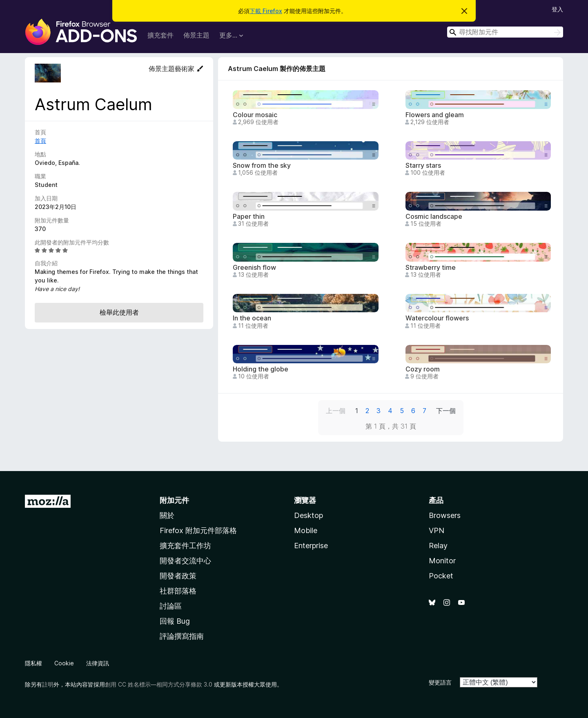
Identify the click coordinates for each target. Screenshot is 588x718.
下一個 (446, 411)
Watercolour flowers (437, 318)
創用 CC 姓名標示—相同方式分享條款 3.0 (159, 684)
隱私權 (33, 663)
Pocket (441, 576)
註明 (48, 684)
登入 (557, 9)
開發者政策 (178, 576)
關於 (167, 515)
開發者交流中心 (185, 561)
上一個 (336, 411)
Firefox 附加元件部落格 (198, 530)
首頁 (40, 141)
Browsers (445, 515)
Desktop (308, 515)
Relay (438, 546)
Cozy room (423, 369)
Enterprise (311, 546)
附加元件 (174, 500)
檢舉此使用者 (119, 312)
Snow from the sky (262, 166)
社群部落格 (178, 591)
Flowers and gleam (435, 115)
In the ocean (252, 318)
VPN (437, 530)
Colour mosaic (255, 115)
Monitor (442, 561)
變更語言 (440, 682)
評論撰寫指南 (182, 636)
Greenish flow (254, 268)
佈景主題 (196, 35)
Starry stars (423, 166)
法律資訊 (98, 663)
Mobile (306, 530)
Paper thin (249, 217)
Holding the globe (261, 369)
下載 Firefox (266, 11)
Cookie (64, 663)
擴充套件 (160, 35)
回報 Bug (175, 621)
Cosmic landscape (434, 217)
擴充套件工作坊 (185, 546)
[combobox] (505, 32)
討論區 (171, 606)
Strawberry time (431, 268)
